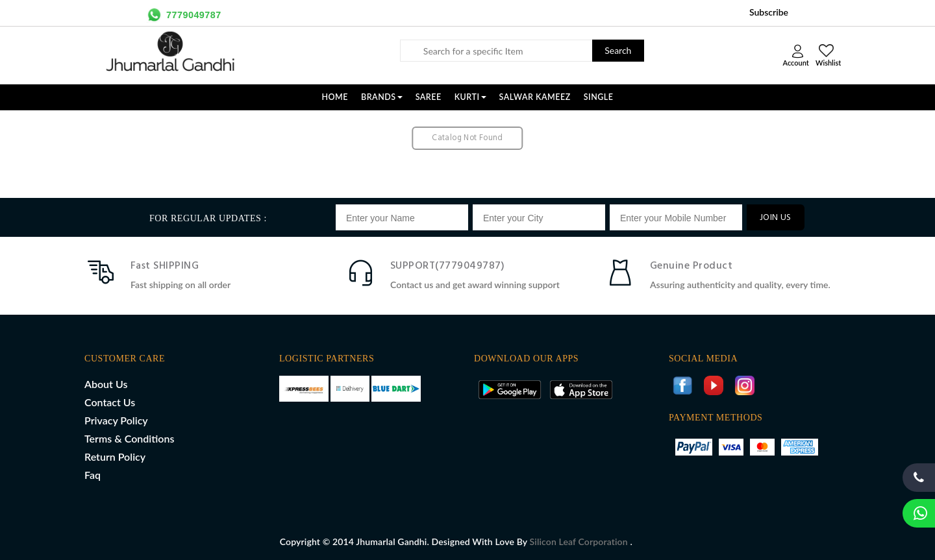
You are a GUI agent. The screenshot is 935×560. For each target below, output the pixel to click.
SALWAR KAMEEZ (535, 97)
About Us (106, 384)
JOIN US (776, 218)
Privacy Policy (116, 420)
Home (335, 97)
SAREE (429, 97)
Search (618, 50)
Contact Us (110, 402)
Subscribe (769, 12)
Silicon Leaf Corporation (580, 542)
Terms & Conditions (129, 438)
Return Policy (115, 457)
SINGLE (599, 97)
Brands (382, 97)
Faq (93, 475)
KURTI (470, 97)
